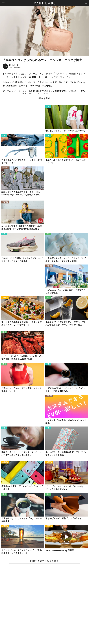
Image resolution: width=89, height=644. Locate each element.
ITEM (48, 107)
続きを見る (44, 98)
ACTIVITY (5, 298)
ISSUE (48, 234)
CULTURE (5, 168)
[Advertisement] (44, 604)
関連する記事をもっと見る (44, 561)
